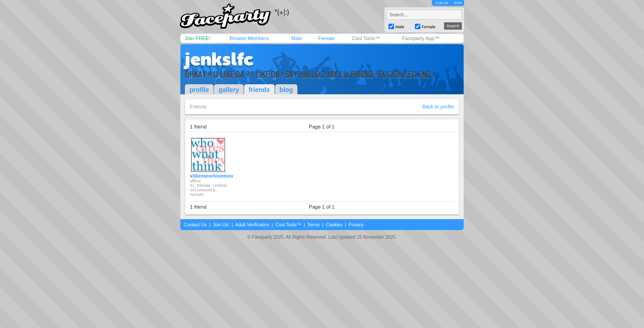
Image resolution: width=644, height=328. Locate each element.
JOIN (458, 3)
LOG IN (442, 3)
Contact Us (195, 225)
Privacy (356, 225)
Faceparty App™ (421, 38)
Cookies (334, 225)
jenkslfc (219, 59)
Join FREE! (198, 38)
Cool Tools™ (366, 38)
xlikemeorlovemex (212, 176)
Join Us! (221, 225)
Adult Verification (252, 225)
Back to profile (438, 107)
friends (259, 90)
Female (326, 38)
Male (296, 38)
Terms (314, 225)
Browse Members (249, 38)
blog (286, 90)
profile (199, 90)
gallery (229, 90)
